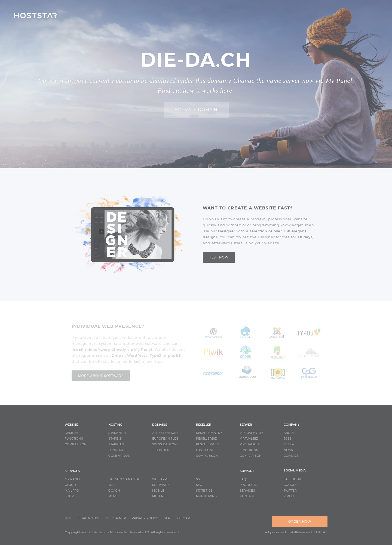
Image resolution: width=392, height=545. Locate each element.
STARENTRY (117, 433)
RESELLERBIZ (206, 439)
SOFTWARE (161, 485)
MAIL (112, 485)
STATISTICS (204, 491)
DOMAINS (160, 425)
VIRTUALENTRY (252, 433)
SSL (199, 479)
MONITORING (206, 496)
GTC (68, 518)
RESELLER (204, 425)
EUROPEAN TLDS (165, 439)
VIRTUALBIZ (249, 439)
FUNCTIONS (74, 439)
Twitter (290, 491)
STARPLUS (116, 444)
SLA (167, 518)
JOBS (288, 439)
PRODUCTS (249, 485)
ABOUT (289, 433)
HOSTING (115, 425)
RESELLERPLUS (208, 444)
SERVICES (72, 471)
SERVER (246, 425)
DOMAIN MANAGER (124, 479)
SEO (199, 485)
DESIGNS (72, 433)
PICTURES (160, 496)
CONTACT (291, 456)
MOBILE (158, 491)
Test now (219, 257)
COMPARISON (76, 444)
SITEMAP (183, 518)
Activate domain (196, 110)
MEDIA (289, 444)
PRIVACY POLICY (145, 518)
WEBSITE (71, 425)
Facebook (293, 479)
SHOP (69, 496)
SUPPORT (247, 471)
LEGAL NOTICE (88, 518)
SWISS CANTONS (165, 444)
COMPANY (292, 425)
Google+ (291, 485)
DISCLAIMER (116, 518)
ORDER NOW (300, 522)
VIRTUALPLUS (250, 444)
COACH (114, 491)
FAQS (244, 479)
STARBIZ (115, 439)
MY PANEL (73, 479)
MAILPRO (72, 491)
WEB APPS (160, 479)
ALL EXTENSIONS (166, 433)
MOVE (113, 496)
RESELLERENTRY (209, 433)
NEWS (288, 450)
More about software (101, 376)
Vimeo (289, 496)
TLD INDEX (160, 450)
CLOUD (70, 485)
